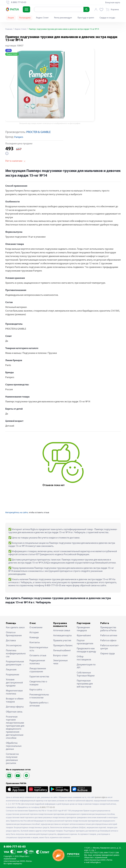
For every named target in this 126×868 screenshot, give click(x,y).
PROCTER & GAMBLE (38, 132)
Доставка (11, 641)
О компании (36, 628)
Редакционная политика (37, 662)
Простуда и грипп (86, 18)
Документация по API (86, 666)
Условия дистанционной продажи (14, 683)
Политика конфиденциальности (16, 654)
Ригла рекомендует (63, 18)
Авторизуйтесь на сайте (17, 513)
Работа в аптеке (109, 636)
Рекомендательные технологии (39, 696)
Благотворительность (39, 649)
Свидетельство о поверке (38, 683)
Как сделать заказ (15, 628)
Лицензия (11, 670)
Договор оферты (15, 707)
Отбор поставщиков (84, 658)
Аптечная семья (62, 631)
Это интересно (14, 646)
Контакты (35, 643)
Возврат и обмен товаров (15, 700)
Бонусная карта (113, 3)
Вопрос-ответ (60, 656)
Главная (9, 29)
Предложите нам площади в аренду (86, 650)
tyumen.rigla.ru (101, 797)
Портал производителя (85, 642)
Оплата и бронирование (14, 634)
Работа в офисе (108, 641)
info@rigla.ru (95, 862)
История (34, 633)
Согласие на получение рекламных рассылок (12, 759)
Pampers (19, 137)
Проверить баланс (63, 646)
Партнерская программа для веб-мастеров (85, 684)
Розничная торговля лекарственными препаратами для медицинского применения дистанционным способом (15, 727)
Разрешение (13, 675)
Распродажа (25, 18)
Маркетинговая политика (14, 692)
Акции (11, 18)
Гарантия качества (39, 677)
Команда (34, 638)
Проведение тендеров (83, 629)
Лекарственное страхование (38, 670)
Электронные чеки (60, 662)
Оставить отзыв (38, 656)
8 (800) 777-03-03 (47, 807)
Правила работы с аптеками (39, 704)
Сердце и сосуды (107, 18)
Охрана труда (108, 654)
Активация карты (62, 636)
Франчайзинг (84, 636)
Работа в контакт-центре (110, 647)
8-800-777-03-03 (15, 847)
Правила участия (62, 641)
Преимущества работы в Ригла (108, 629)
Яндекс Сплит (42, 18)
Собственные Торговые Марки (86, 674)
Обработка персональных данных (14, 746)
